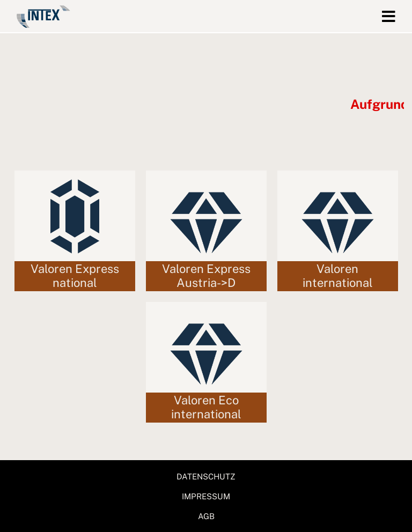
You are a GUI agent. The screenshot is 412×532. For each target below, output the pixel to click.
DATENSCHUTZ (206, 476)
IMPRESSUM (206, 496)
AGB (206, 516)
